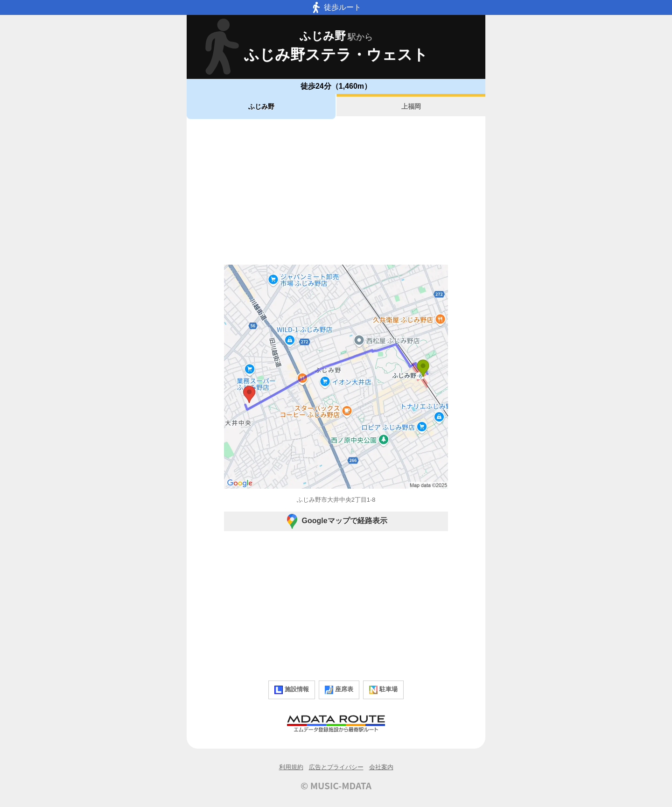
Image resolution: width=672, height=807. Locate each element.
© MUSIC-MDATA (336, 786)
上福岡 (411, 106)
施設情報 (292, 690)
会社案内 (381, 767)
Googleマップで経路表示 (336, 521)
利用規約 (291, 767)
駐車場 (383, 690)
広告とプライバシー (336, 767)
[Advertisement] (336, 192)
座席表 (339, 690)
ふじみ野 (261, 106)
